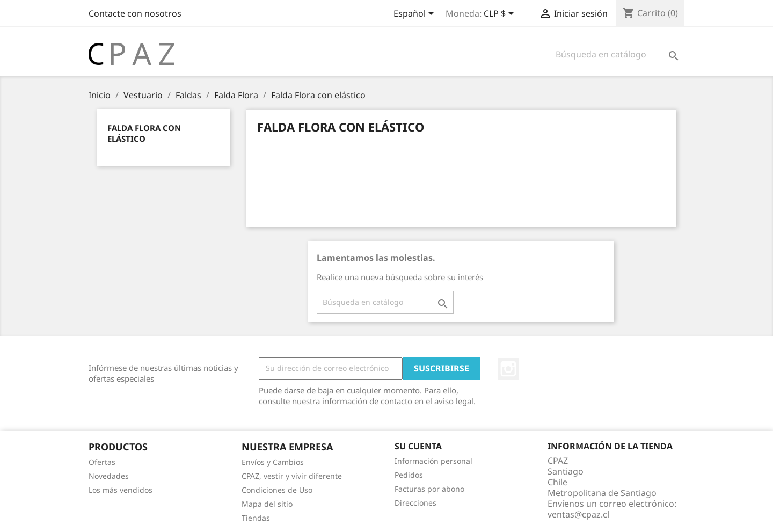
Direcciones (415, 503)
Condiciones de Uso (277, 490)
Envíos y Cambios (273, 462)
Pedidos (409, 475)
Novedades (109, 476)
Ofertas (102, 462)
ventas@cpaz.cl (578, 514)
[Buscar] (617, 54)
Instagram (508, 369)
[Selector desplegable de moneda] (501, 14)
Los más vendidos (121, 490)
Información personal (433, 461)
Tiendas (256, 518)
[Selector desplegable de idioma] (415, 14)
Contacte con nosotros (135, 13)
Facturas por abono (429, 489)
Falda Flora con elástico (144, 133)
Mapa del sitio (267, 504)
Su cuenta (418, 446)
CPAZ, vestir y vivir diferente (292, 476)
